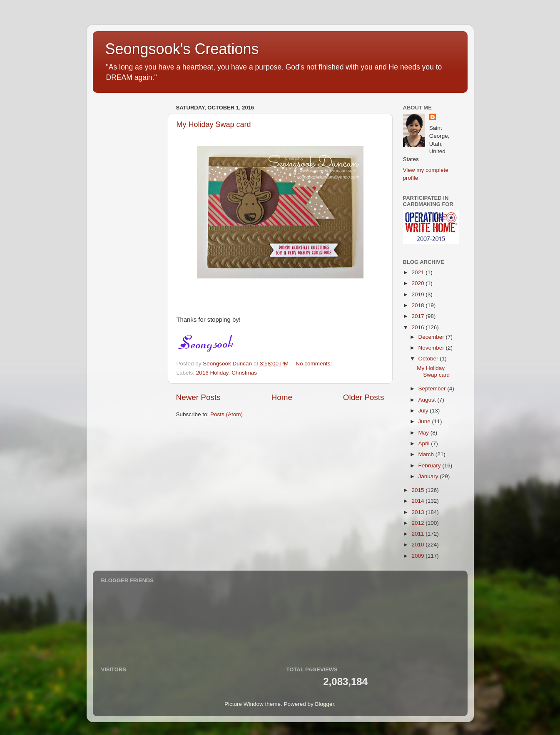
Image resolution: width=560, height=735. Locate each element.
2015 (418, 490)
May (424, 433)
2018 (418, 305)
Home (282, 397)
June (425, 421)
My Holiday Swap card (214, 124)
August (428, 400)
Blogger (325, 704)
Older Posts (364, 397)
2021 (418, 272)
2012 (418, 523)
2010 (418, 545)
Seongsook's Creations (182, 49)
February (431, 466)
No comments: (315, 364)
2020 (418, 283)
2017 (418, 316)
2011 (418, 534)
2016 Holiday (212, 373)
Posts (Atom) (226, 414)
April (425, 443)
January (429, 476)
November (432, 348)
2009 (418, 556)
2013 (418, 512)
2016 (418, 327)
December (432, 337)
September (433, 389)
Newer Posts (198, 397)
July (424, 411)
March (427, 454)
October (429, 359)
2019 (418, 294)
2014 (418, 501)
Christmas (244, 373)
